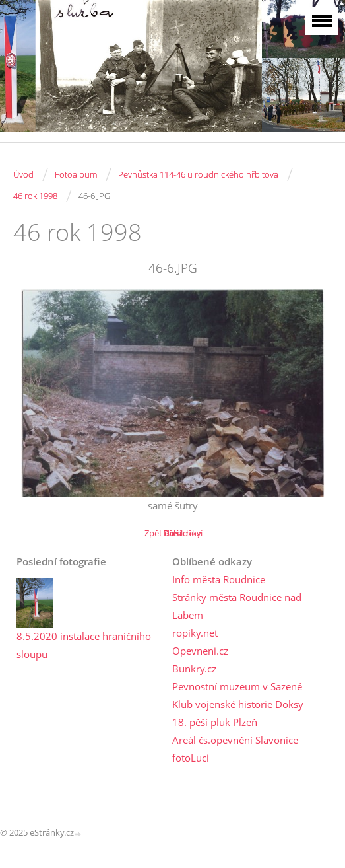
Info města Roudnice (219, 579)
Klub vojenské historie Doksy (238, 704)
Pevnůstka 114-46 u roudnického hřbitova (198, 174)
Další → (177, 533)
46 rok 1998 (35, 196)
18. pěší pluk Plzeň (215, 722)
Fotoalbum (76, 174)
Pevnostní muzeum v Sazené (237, 686)
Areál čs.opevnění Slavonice (235, 740)
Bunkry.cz (194, 669)
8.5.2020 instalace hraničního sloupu (84, 645)
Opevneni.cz (200, 651)
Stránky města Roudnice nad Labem (237, 606)
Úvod (23, 174)
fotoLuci (191, 758)
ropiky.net (195, 633)
